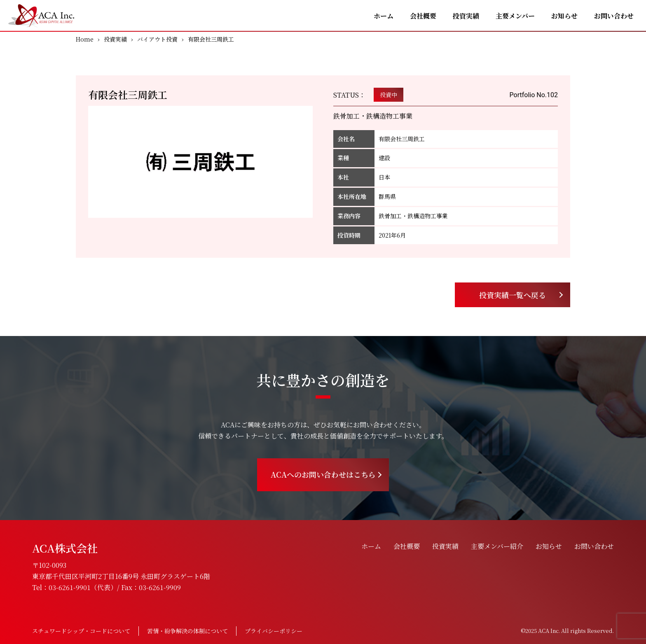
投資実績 (466, 16)
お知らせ (564, 16)
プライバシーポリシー (274, 631)
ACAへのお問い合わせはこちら (323, 474)
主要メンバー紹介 (497, 546)
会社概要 (423, 16)
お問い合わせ (614, 16)
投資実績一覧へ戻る (513, 295)
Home (85, 39)
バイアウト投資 (157, 39)
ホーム (384, 16)
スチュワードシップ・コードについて (81, 631)
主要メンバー (515, 16)
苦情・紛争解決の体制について (187, 631)
